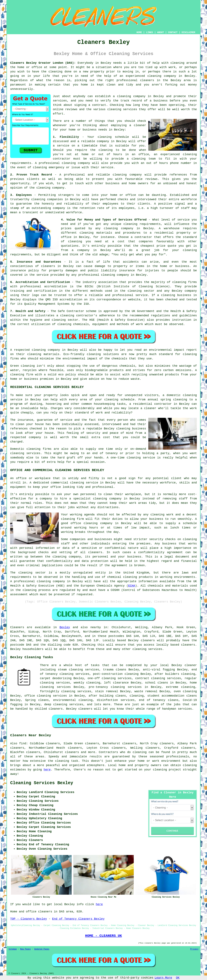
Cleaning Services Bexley (42, 783)
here (47, 770)
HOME (139, 32)
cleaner (140, 125)
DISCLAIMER (188, 32)
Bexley (65, 627)
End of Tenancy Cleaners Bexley (78, 919)
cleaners (147, 80)
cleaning (124, 96)
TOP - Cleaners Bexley (29, 919)
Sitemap (13, 949)
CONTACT (173, 32)
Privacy (194, 949)
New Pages (25, 949)
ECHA (132, 586)
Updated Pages (42, 949)
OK (178, 978)
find (23, 744)
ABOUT (161, 32)
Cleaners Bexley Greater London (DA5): (43, 63)
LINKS (149, 32)
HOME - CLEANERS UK (103, 936)
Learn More (163, 978)
